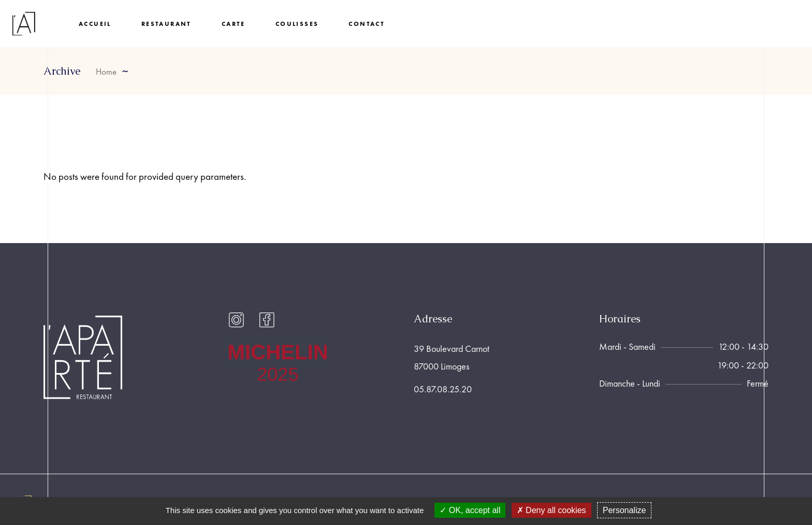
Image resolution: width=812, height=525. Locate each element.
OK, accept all (470, 510)
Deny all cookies (552, 510)
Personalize (625, 510)
